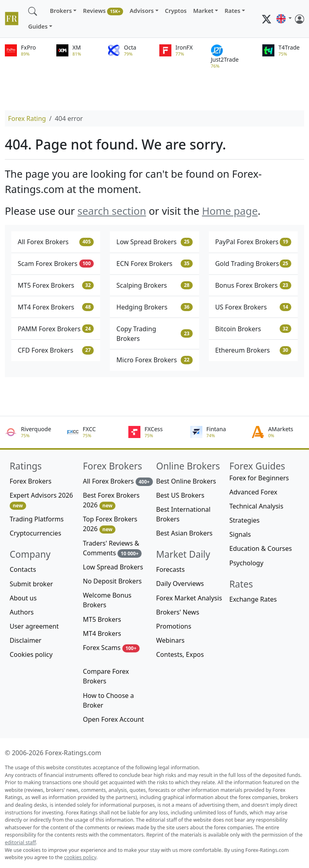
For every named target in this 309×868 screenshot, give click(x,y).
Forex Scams (111, 648)
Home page (230, 211)
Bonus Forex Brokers (253, 285)
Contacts (23, 569)
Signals (240, 534)
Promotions (174, 626)
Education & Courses (261, 548)
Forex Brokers (31, 481)
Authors (22, 612)
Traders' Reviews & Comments (112, 548)
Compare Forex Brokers (106, 676)
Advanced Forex (253, 492)
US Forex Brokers (253, 307)
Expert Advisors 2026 (41, 500)
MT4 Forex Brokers (56, 307)
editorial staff (20, 842)
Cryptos (176, 11)
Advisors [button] (142, 11)
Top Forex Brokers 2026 (110, 524)
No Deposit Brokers (112, 581)
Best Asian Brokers (184, 533)
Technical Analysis (256, 506)
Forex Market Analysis (189, 598)
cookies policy (80, 857)
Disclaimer (26, 640)
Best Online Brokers (186, 481)
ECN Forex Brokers (154, 264)
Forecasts (170, 569)
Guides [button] (38, 26)
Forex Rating (27, 118)
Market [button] (203, 11)
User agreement (34, 626)
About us (23, 598)
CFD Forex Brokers (56, 350)
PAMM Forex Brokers (56, 329)
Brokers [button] (61, 11)
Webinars (170, 640)
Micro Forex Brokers (154, 360)
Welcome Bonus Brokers (107, 600)
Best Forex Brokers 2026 (111, 500)
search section (112, 211)
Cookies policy (31, 654)
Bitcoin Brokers (253, 329)
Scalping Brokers (154, 285)
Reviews (103, 11)
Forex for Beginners (259, 478)
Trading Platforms (37, 519)
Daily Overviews (180, 584)
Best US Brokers (180, 495)
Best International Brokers (183, 514)
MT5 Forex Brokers (56, 285)
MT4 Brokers (102, 633)
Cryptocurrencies (35, 533)
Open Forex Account (113, 719)
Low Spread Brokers (154, 242)
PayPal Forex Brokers (253, 242)
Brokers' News (178, 612)
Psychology (246, 563)
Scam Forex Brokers (56, 264)
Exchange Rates (253, 599)
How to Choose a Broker (108, 700)
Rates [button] (232, 11)
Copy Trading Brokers (154, 334)
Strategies (244, 520)
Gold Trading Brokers (253, 264)
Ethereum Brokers (253, 350)
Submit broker (31, 584)
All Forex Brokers (56, 242)
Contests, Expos (180, 654)
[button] (284, 19)
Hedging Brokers (154, 307)
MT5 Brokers (102, 619)
